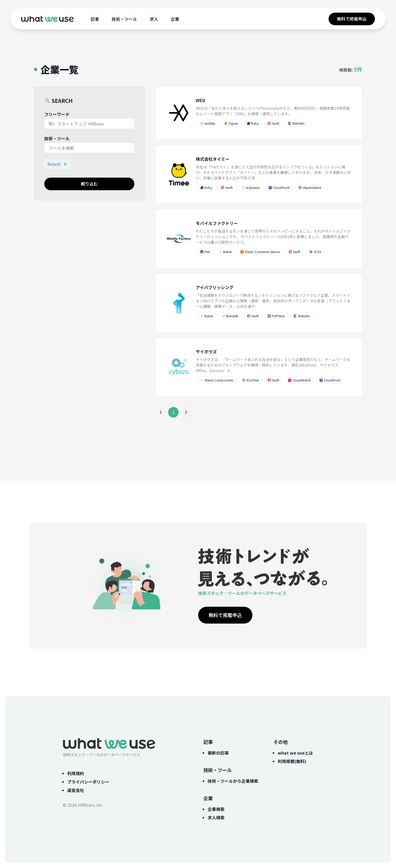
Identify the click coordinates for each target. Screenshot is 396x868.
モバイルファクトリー (217, 223)
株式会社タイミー (213, 159)
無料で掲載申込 (352, 19)
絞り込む (89, 184)
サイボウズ (206, 352)
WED (201, 100)
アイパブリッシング (215, 287)
